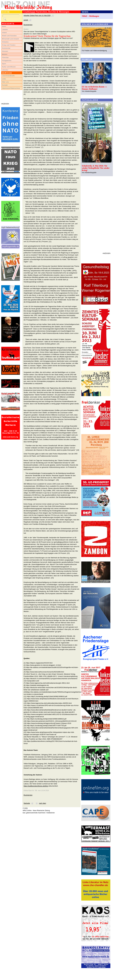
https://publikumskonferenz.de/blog (36, 786)
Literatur (5, 70)
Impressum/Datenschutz (11, 88)
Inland (4, 33)
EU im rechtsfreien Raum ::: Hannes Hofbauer (94, 88)
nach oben (43, 803)
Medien (5, 54)
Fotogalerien (7, 61)
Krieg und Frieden (9, 45)
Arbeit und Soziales (9, 36)
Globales (5, 42)
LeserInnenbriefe (8, 76)
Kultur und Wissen (9, 67)
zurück (26, 20)
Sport (4, 64)
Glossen (5, 51)
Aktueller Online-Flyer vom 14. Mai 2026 (37, 16)
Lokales (5, 29)
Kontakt (5, 85)
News (4, 26)
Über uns (5, 82)
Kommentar (6, 48)
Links (4, 79)
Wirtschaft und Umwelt (10, 39)
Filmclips (5, 57)
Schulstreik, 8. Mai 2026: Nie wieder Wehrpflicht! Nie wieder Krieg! (96, 168)
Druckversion (28, 25)
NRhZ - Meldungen (90, 16)
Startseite (27, 803)
